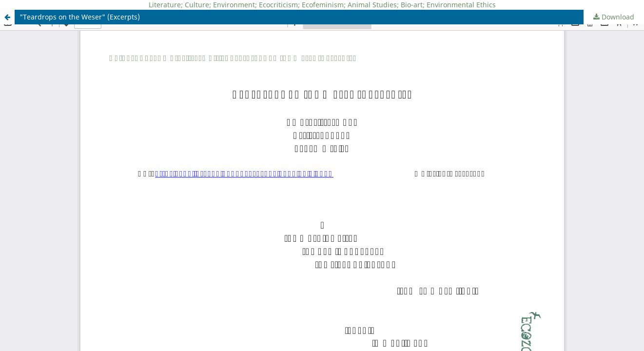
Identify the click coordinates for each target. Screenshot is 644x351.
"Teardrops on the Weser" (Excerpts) (80, 17)
